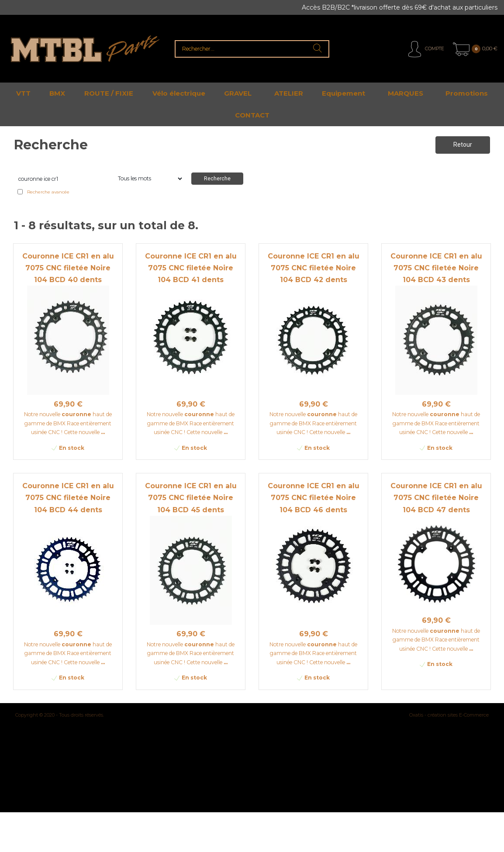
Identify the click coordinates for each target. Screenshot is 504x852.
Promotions (467, 93)
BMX (57, 93)
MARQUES (406, 93)
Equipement (343, 93)
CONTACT (252, 115)
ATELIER (289, 93)
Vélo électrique (179, 93)
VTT (23, 93)
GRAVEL (238, 93)
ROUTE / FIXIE (109, 93)
